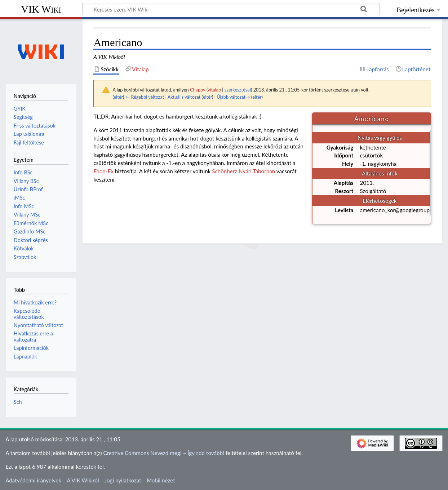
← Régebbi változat (145, 97)
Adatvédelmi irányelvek (33, 480)
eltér (118, 97)
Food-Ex (103, 171)
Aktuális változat (184, 97)
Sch (18, 402)
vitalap (214, 90)
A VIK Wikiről (83, 480)
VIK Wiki (41, 9)
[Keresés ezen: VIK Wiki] (231, 9)
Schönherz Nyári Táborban (243, 171)
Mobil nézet (161, 480)
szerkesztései (238, 90)
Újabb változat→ (233, 97)
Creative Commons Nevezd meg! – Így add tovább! (164, 453)
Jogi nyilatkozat (123, 480)
